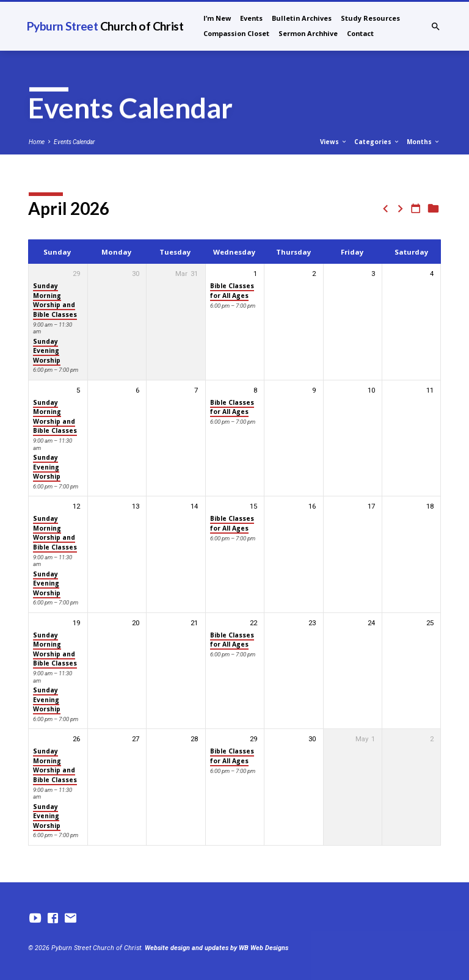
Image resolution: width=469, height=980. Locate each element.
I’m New (217, 18)
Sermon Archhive (308, 33)
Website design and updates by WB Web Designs (216, 948)
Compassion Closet (236, 33)
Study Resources (370, 18)
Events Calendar (74, 142)
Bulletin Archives (302, 18)
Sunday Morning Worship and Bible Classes (55, 300)
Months (424, 142)
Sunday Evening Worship (47, 351)
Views (334, 142)
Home (37, 142)
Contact (360, 33)
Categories (377, 142)
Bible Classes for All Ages (232, 290)
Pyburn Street (105, 26)
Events (251, 18)
